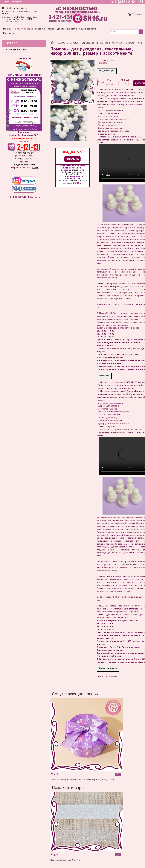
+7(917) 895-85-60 (24, 153)
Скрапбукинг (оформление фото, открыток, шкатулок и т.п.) (112, 43)
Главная (7, 29)
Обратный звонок (12, 21)
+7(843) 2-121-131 (24, 159)
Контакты (9, 33)
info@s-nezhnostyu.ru (16, 8)
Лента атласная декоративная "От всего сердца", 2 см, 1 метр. (82, 780)
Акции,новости (88, 29)
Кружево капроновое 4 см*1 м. (66, 860)
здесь (77, 183)
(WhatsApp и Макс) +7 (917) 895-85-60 (20, 13)
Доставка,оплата (67, 29)
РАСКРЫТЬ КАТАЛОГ (68, 43)
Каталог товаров (24, 29)
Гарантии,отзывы (45, 29)
